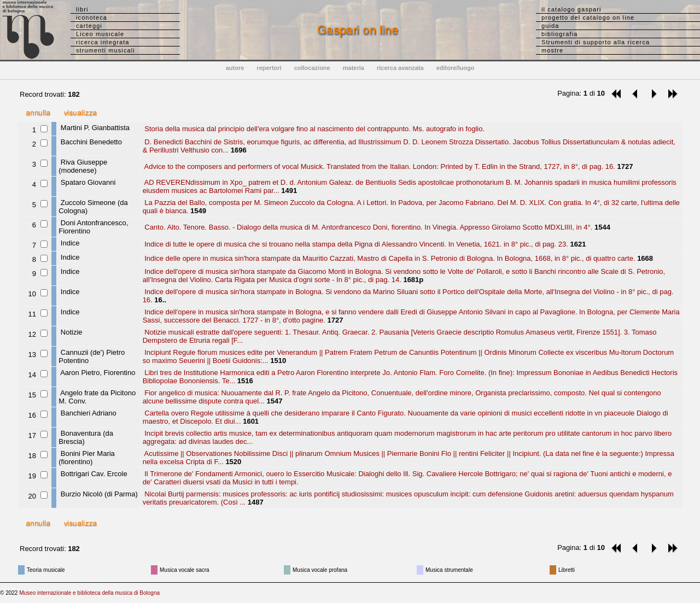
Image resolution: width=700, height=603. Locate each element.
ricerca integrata (103, 42)
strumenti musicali (106, 50)
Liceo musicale (100, 34)
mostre (552, 50)
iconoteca (92, 17)
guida (550, 26)
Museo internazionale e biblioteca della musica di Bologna (89, 593)
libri (82, 9)
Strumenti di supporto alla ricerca (596, 42)
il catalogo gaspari (571, 9)
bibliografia (559, 34)
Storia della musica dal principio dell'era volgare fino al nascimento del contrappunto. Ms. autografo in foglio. (314, 129)
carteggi (89, 26)
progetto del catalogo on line (588, 17)
